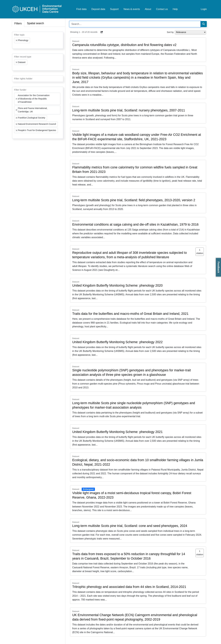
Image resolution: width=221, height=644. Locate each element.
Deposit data (98, 9)
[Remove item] (17, 40)
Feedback (218, 267)
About (148, 9)
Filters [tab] (18, 23)
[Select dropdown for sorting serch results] (190, 32)
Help (175, 9)
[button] (102, 32)
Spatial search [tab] (36, 23)
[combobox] (38, 40)
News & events (132, 9)
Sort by (170, 32)
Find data (81, 9)
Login (204, 9)
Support (114, 9)
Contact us (162, 9)
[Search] (204, 24)
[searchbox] (15, 46)
